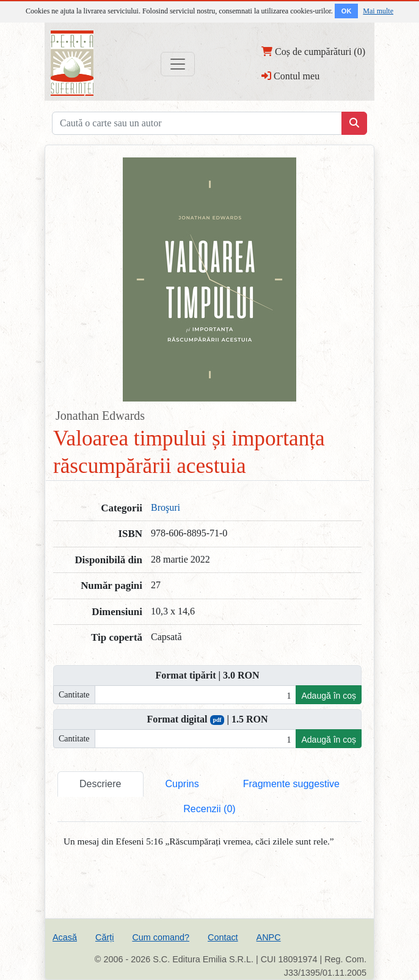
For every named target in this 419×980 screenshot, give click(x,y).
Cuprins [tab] (182, 784)
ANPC (269, 937)
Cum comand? (161, 937)
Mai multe (378, 11)
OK (347, 11)
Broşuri (166, 507)
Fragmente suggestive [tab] (291, 784)
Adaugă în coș (329, 696)
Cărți (104, 937)
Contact (223, 937)
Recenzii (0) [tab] (209, 809)
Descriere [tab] (100, 784)
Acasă (65, 937)
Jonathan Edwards (100, 416)
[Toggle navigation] (178, 64)
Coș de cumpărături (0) (313, 51)
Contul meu (290, 76)
